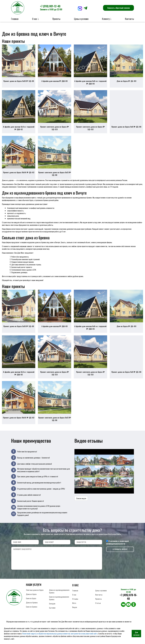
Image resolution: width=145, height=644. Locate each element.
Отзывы (75, 599)
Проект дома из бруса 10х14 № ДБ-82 (19, 172)
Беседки (52, 603)
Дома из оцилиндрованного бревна (59, 591)
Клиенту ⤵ (107, 19)
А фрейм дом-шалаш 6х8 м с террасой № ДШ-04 (90, 82)
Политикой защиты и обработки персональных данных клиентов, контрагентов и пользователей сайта (60, 633)
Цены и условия (81, 19)
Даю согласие (136, 633)
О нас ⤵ (35, 19)
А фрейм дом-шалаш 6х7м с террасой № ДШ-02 (19, 128)
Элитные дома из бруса (35, 590)
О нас (74, 595)
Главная (15, 19)
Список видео (81, 498)
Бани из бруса (31, 598)
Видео (75, 607)
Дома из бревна (32, 602)
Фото (74, 603)
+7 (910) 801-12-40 (51, 8)
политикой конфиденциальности (117, 542)
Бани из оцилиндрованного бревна (59, 598)
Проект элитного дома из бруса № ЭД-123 (55, 128)
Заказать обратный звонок (118, 8)
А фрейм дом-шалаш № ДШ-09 (55, 81)
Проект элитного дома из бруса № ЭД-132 (90, 128)
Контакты (129, 19)
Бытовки (52, 608)
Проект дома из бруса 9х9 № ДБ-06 (126, 127)
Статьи (98, 603)
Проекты (56, 19)
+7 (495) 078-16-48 (128, 597)
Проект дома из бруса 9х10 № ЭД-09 (19, 81)
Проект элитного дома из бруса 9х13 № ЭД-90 (55, 174)
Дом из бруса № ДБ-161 (126, 81)
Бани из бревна (32, 607)
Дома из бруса (31, 594)
